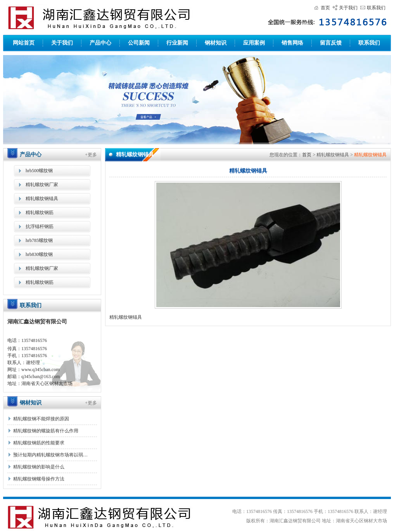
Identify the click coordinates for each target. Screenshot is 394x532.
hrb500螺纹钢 (39, 171)
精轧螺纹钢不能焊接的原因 (41, 419)
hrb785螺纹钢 (39, 240)
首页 (325, 8)
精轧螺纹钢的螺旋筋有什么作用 (46, 431)
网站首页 (24, 43)
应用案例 (254, 43)
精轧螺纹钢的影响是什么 (39, 467)
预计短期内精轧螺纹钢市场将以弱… (50, 455)
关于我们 (348, 8)
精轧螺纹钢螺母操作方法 (39, 479)
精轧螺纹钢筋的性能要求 (39, 443)
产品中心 (100, 43)
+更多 (91, 155)
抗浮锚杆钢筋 (40, 226)
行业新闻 (177, 43)
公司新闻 (139, 43)
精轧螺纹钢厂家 (42, 185)
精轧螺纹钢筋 (40, 212)
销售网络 (292, 43)
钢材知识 (216, 43)
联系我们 (376, 8)
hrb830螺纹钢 (39, 254)
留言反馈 (331, 43)
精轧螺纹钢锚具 (42, 199)
